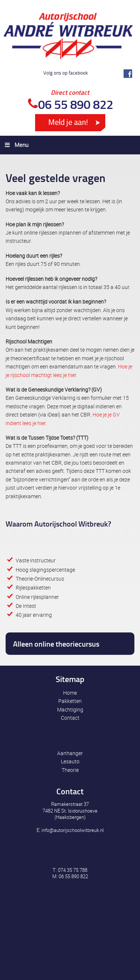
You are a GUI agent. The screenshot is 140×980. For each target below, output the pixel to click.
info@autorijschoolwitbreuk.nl (73, 830)
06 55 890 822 (76, 104)
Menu (16, 145)
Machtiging (70, 709)
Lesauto (70, 761)
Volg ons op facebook (66, 73)
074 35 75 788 (73, 870)
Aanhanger (70, 753)
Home (70, 693)
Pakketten (70, 701)
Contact (70, 718)
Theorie (70, 770)
